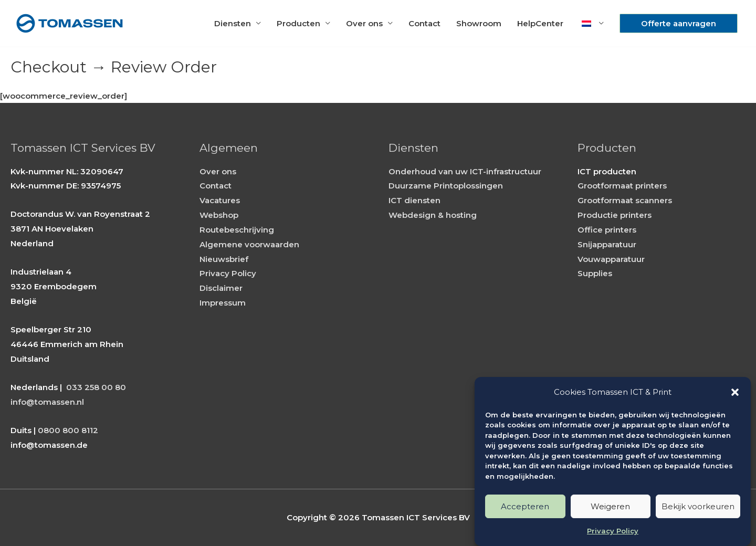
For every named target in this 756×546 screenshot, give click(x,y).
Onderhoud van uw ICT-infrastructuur (465, 171)
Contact (424, 23)
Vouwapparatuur (611, 259)
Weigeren (610, 506)
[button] (735, 392)
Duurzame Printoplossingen (446, 186)
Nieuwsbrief (224, 259)
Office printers (607, 230)
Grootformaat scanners (625, 200)
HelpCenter (540, 23)
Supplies (595, 273)
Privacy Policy (613, 531)
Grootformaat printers (622, 186)
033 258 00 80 (96, 387)
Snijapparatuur (607, 244)
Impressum (223, 303)
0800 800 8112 (68, 430)
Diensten (233, 23)
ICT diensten (414, 200)
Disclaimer (221, 288)
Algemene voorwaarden (249, 244)
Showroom (479, 23)
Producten (298, 23)
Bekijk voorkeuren (698, 506)
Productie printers (615, 215)
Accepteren (525, 506)
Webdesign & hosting (433, 215)
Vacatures (220, 200)
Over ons (364, 23)
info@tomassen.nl (47, 402)
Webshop (219, 215)
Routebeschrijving (237, 230)
